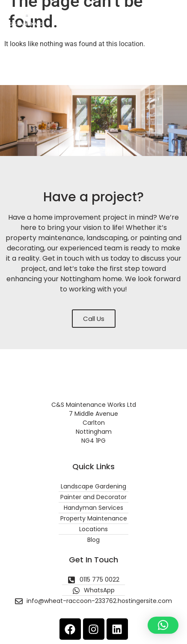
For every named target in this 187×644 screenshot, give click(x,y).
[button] (171, 17)
